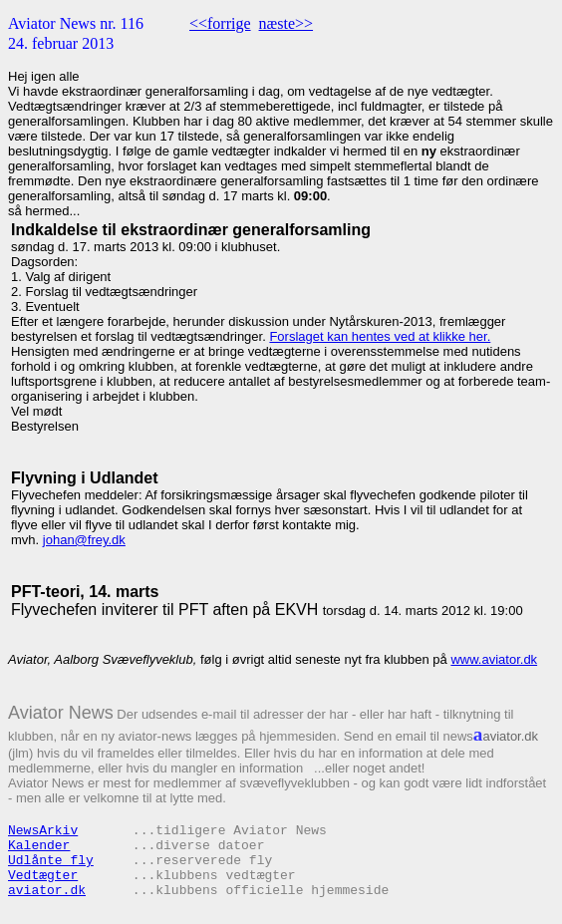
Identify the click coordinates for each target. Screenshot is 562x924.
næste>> (286, 23)
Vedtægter (43, 876)
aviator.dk (47, 891)
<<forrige (220, 23)
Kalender (39, 846)
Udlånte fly (51, 861)
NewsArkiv (43, 831)
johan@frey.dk (84, 540)
